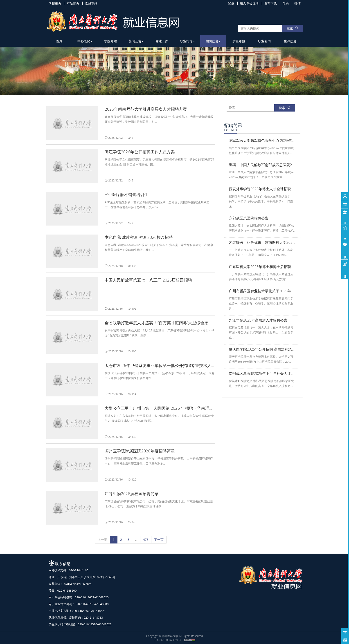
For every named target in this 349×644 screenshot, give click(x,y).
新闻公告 (136, 41)
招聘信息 (213, 41)
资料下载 (270, 3)
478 (146, 540)
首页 (59, 41)
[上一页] (102, 540)
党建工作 (162, 41)
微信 (297, 3)
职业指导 (187, 41)
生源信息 (290, 41)
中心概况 (85, 41)
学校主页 (55, 3)
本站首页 (73, 3)
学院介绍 (110, 41)
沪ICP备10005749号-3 (167, 640)
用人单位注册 (249, 3)
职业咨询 (264, 41)
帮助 (286, 3)
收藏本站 (91, 3)
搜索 (293, 28)
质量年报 (239, 41)
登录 (231, 3)
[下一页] (159, 540)
